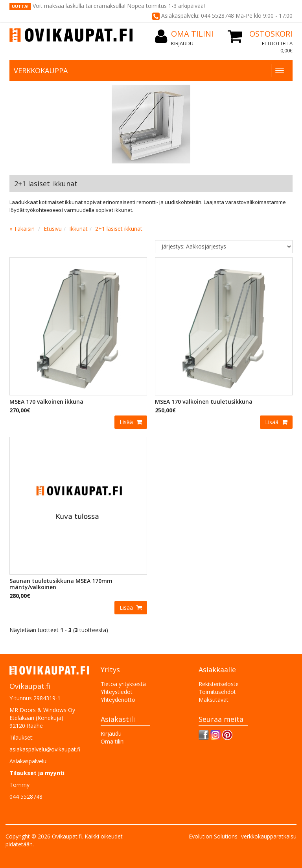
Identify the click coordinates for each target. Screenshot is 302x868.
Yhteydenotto (118, 700)
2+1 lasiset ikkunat (119, 229)
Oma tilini (113, 741)
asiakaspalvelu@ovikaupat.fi (45, 749)
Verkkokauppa (41, 70)
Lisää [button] (127, 422)
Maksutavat (214, 700)
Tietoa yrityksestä (123, 684)
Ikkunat (78, 229)
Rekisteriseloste (219, 684)
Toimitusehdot (217, 692)
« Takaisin (22, 229)
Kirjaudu (182, 43)
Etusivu (53, 229)
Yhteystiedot (117, 692)
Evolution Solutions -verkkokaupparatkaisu (243, 836)
